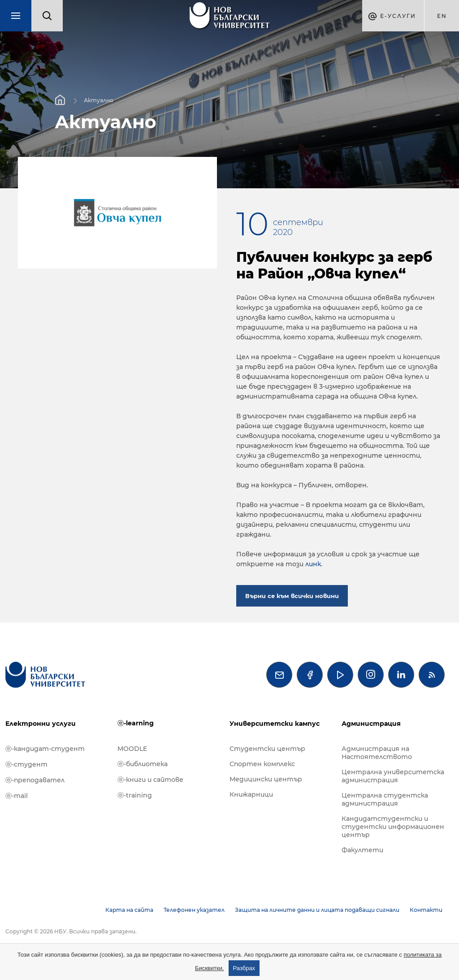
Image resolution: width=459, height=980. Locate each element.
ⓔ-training (135, 795)
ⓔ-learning (136, 723)
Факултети (362, 850)
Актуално (99, 100)
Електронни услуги (41, 724)
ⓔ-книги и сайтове (150, 780)
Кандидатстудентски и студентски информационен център (393, 827)
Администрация (371, 724)
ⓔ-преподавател (35, 780)
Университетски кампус (275, 724)
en (442, 16)
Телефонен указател (194, 910)
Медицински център (266, 779)
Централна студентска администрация (385, 799)
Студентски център (267, 749)
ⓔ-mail (17, 796)
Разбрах (244, 968)
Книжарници (251, 794)
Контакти (426, 910)
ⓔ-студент (26, 764)
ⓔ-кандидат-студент (45, 749)
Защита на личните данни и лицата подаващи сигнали (317, 910)
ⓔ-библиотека (143, 764)
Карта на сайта (129, 910)
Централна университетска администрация (393, 776)
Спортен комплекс (262, 764)
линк (313, 564)
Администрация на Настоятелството (377, 753)
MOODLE (132, 749)
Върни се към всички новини (292, 596)
